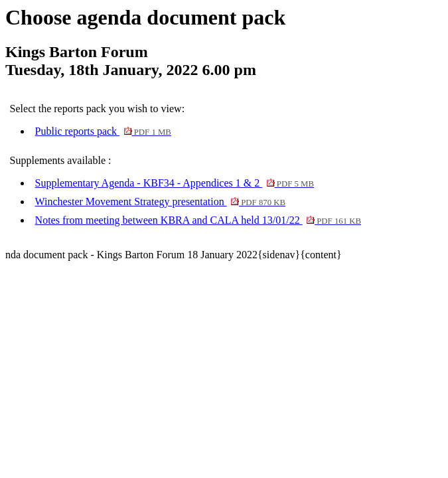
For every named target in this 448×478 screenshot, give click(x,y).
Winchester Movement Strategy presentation (160, 201)
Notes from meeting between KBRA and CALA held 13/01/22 (198, 220)
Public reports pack (103, 131)
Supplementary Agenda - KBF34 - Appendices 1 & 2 (175, 183)
